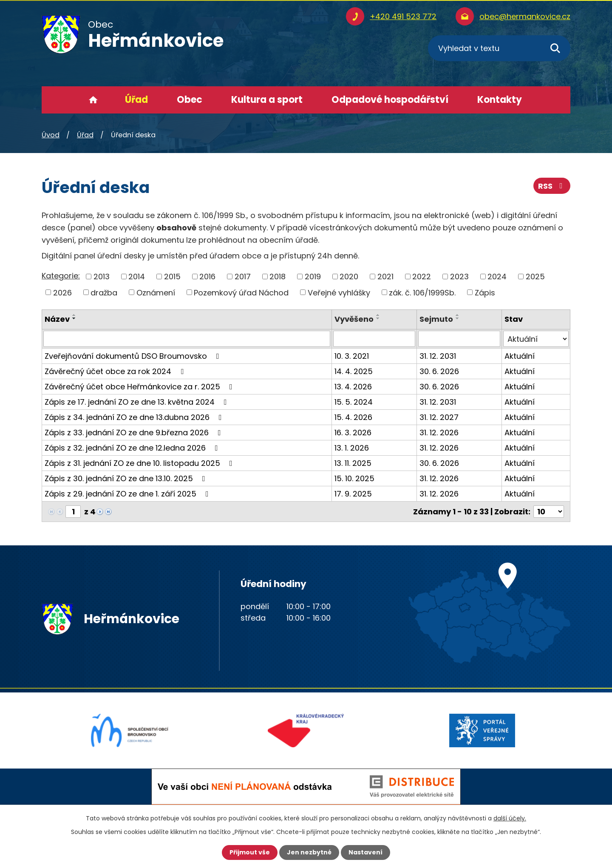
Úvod (93, 100)
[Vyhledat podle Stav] (536, 339)
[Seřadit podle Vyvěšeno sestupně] (378, 318)
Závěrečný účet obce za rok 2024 (116, 371)
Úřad (136, 100)
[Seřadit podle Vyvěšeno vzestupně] (378, 315)
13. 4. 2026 (353, 387)
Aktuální (520, 356)
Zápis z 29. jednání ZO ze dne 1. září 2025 (128, 494)
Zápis (485, 292)
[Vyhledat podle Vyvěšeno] (374, 339)
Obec (190, 100)
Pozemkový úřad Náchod (241, 292)
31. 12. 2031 (438, 356)
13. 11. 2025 (353, 463)
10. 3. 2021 (352, 356)
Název (57, 319)
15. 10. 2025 (354, 478)
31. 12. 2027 (439, 417)
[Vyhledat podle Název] (187, 339)
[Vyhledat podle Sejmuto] (459, 339)
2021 (385, 277)
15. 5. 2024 (354, 402)
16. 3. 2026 (353, 433)
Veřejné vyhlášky (339, 292)
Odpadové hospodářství (390, 100)
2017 (243, 277)
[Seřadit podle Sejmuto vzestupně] (458, 315)
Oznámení (156, 292)
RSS (552, 186)
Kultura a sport (267, 100)
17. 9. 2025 (353, 494)
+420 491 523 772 (403, 16)
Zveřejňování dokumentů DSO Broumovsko (134, 356)
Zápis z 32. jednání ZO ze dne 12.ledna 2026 (133, 448)
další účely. (510, 818)
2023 (459, 277)
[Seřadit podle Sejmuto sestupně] (458, 318)
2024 (497, 277)
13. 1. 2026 (352, 448)
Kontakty (500, 100)
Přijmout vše (250, 852)
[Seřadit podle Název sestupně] (74, 318)
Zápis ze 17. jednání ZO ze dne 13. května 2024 (137, 402)
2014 (137, 277)
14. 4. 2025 (354, 371)
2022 (422, 277)
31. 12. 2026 (439, 433)
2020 (349, 277)
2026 (62, 292)
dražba (104, 292)
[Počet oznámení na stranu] (549, 512)
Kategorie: (61, 276)
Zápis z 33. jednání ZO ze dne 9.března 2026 (135, 433)
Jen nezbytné (309, 852)
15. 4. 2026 (353, 417)
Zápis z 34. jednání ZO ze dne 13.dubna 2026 (135, 417)
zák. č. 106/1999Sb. (422, 292)
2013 (102, 277)
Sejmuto (436, 319)
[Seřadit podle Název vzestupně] (74, 315)
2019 (313, 277)
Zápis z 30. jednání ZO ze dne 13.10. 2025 (127, 478)
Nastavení (365, 852)
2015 (172, 277)
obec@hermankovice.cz (525, 16)
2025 (535, 277)
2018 (278, 277)
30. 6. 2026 (439, 371)
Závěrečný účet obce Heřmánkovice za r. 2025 (140, 387)
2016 (207, 277)
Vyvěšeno (354, 319)
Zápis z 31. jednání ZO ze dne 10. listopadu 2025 (140, 463)
